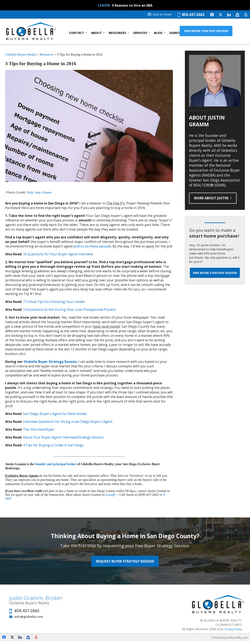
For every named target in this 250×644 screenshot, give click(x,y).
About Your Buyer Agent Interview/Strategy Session (63, 437)
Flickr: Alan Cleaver (41, 192)
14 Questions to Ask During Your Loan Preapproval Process (69, 309)
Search (175, 33)
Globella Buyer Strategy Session (50, 362)
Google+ (112, 495)
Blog (158, 33)
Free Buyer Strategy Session (219, 32)
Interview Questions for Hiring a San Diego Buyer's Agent (68, 422)
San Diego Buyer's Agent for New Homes (55, 414)
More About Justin (214, 198)
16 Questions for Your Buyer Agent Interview (58, 254)
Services (140, 33)
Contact (77, 33)
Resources (117, 33)
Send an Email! (159, 14)
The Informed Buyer (39, 429)
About (96, 33)
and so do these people (92, 246)
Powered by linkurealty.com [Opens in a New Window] (229, 640)
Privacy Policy (233, 631)
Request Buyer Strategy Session (125, 562)
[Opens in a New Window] (212, 14)
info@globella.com (29, 619)
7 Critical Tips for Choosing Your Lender (54, 302)
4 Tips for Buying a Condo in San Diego (53, 445)
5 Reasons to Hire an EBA (132, 5)
